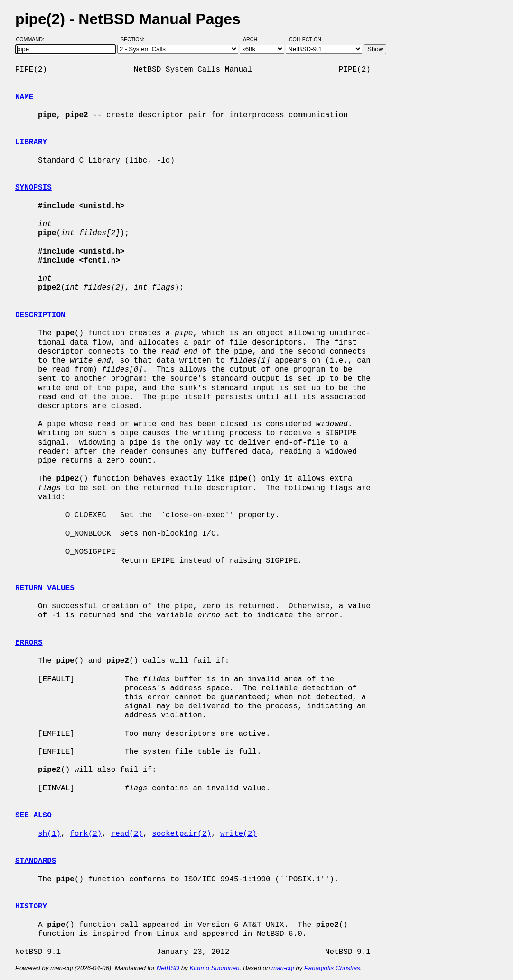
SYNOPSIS (33, 188)
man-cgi (283, 968)
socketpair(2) (182, 834)
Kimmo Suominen (214, 968)
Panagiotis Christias (332, 968)
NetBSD (168, 968)
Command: (33, 39)
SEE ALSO (33, 815)
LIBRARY (31, 142)
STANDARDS (36, 861)
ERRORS (29, 643)
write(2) (238, 834)
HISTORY (31, 907)
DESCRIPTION (40, 315)
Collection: (306, 39)
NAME (24, 97)
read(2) (127, 834)
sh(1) (49, 834)
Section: (135, 39)
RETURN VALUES (45, 588)
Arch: (255, 39)
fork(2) (86, 834)
